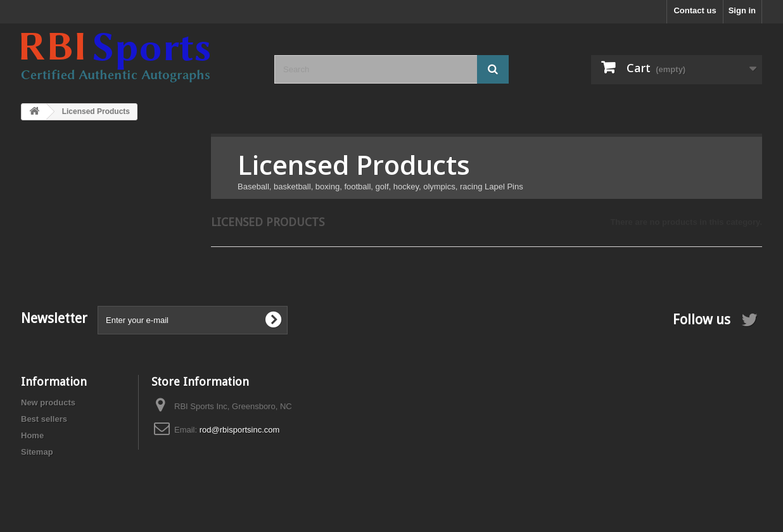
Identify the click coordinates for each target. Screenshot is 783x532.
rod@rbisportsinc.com (240, 430)
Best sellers (44, 419)
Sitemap (37, 452)
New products (48, 402)
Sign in (742, 10)
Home (32, 435)
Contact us (695, 10)
